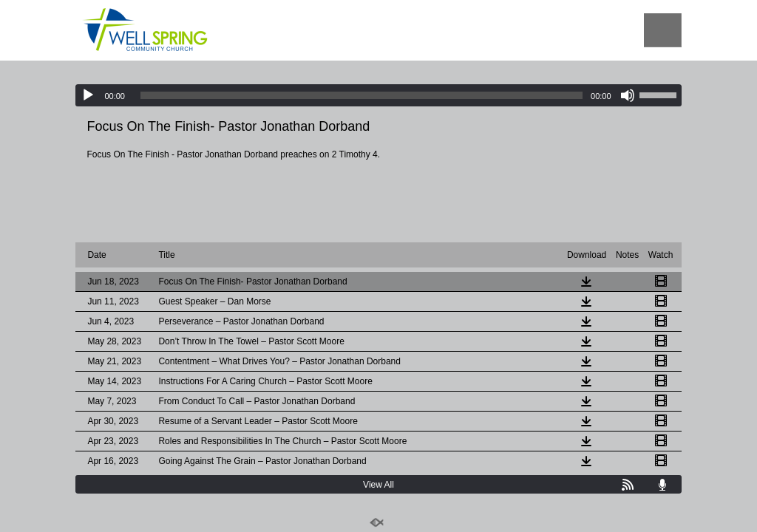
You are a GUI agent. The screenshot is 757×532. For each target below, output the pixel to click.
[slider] (361, 95)
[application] (378, 95)
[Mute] (628, 95)
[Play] (88, 95)
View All (378, 485)
